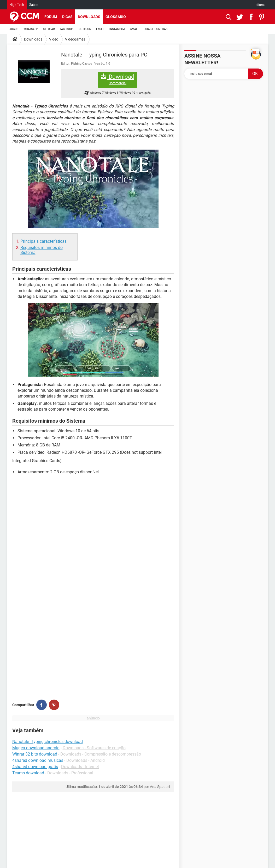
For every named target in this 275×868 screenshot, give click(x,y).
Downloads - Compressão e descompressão (101, 754)
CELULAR (49, 29)
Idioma (261, 5)
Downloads (89, 17)
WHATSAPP (31, 29)
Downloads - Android (86, 760)
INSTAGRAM (117, 29)
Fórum (51, 17)
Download (118, 79)
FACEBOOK (67, 29)
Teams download (28, 773)
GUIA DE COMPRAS (156, 29)
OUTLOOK (85, 29)
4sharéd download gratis (35, 767)
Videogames (75, 39)
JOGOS (14, 29)
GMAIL (134, 29)
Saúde (34, 5)
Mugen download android (36, 748)
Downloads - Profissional (70, 773)
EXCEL (100, 29)
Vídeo (54, 39)
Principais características (43, 241)
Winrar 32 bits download (35, 754)
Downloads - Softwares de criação (94, 748)
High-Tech (17, 5)
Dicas (67, 17)
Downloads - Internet (80, 767)
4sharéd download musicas (38, 760)
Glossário (116, 17)
